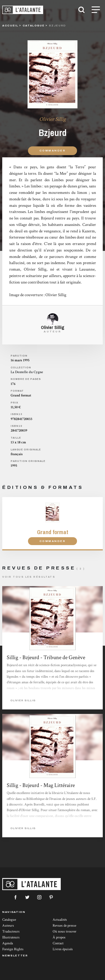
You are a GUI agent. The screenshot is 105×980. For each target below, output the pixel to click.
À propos (59, 937)
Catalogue (9, 920)
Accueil (10, 25)
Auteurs (8, 926)
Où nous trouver (65, 932)
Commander (53, 150)
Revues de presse (64, 926)
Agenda (8, 943)
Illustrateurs (11, 937)
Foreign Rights (13, 949)
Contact (58, 943)
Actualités (60, 920)
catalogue (34, 25)
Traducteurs (11, 932)
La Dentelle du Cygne (27, 372)
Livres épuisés (63, 949)
